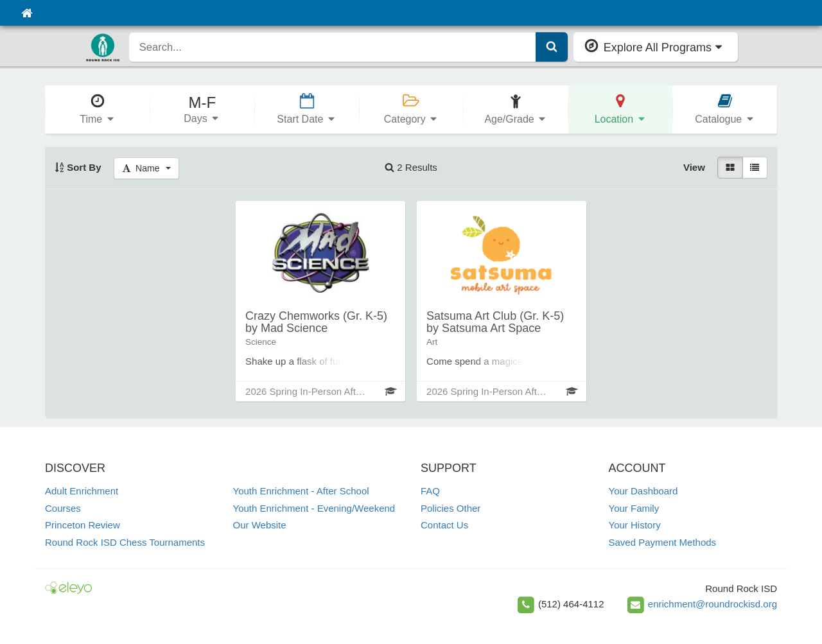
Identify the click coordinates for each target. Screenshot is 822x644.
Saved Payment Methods (663, 542)
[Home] (27, 13)
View (694, 167)
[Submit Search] (552, 47)
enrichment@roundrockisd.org (713, 604)
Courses (63, 508)
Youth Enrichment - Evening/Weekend (314, 508)
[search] (333, 47)
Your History (635, 525)
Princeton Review (83, 525)
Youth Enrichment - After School (301, 491)
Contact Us (444, 525)
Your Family (634, 508)
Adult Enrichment (82, 491)
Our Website (260, 525)
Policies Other (450, 508)
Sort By (78, 167)
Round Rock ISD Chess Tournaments (125, 542)
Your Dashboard (643, 491)
